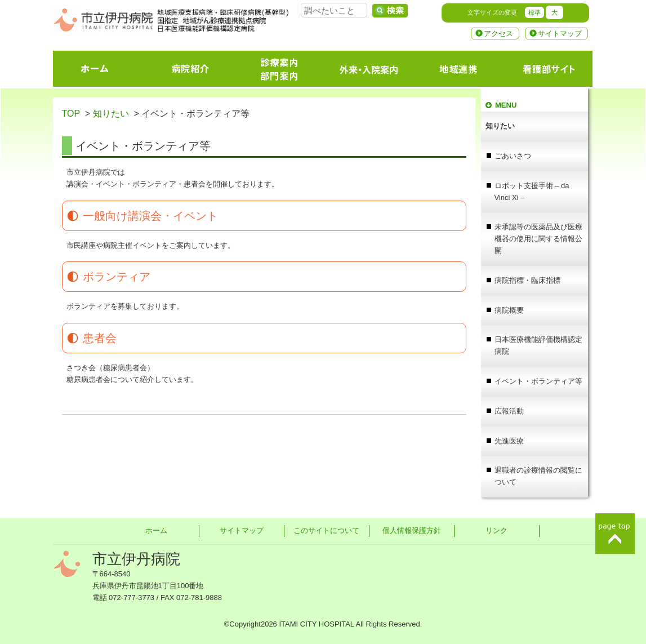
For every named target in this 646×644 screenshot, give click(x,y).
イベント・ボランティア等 (538, 381)
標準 (534, 12)
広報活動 (509, 411)
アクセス (498, 34)
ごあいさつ (513, 156)
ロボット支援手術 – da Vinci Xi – (532, 192)
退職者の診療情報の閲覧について (538, 476)
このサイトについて (326, 530)
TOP (71, 114)
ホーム (156, 530)
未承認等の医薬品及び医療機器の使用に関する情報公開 (538, 239)
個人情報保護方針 (412, 530)
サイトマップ (560, 34)
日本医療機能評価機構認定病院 (538, 345)
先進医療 (509, 441)
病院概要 (509, 310)
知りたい (111, 114)
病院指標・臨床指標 (527, 280)
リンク (496, 530)
